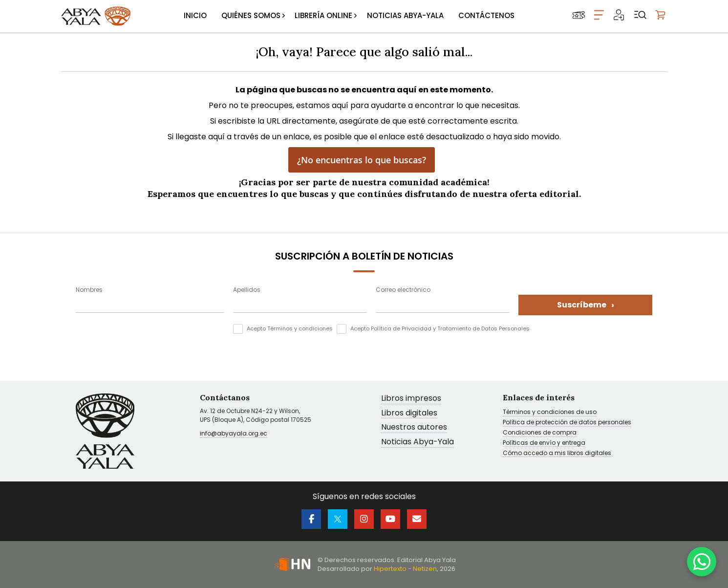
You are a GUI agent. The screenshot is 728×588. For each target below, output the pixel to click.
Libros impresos (411, 399)
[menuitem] (195, 16)
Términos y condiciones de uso (550, 412)
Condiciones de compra (540, 433)
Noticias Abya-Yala (418, 442)
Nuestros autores (414, 427)
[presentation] (150, 343)
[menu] (349, 16)
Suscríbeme (586, 305)
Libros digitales (409, 413)
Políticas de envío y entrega (544, 443)
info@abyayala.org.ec (234, 433)
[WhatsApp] (702, 562)
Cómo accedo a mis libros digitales (557, 453)
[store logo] (96, 16)
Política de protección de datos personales (567, 422)
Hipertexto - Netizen (405, 569)
